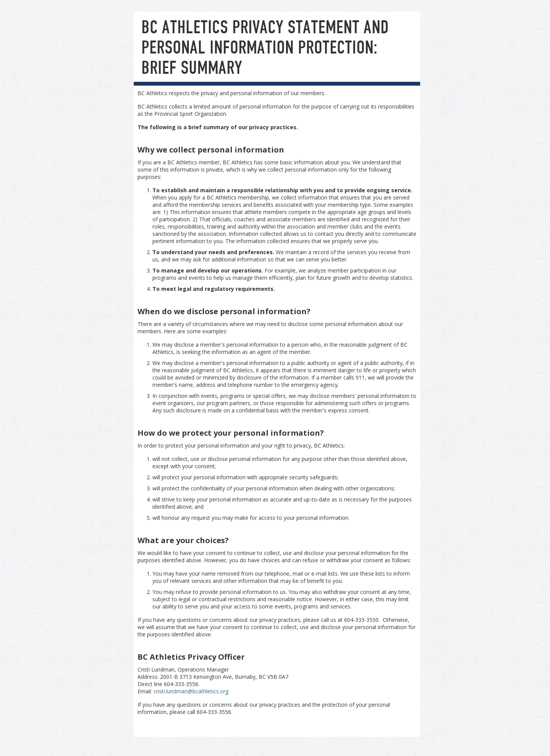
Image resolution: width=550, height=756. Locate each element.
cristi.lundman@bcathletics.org (191, 691)
